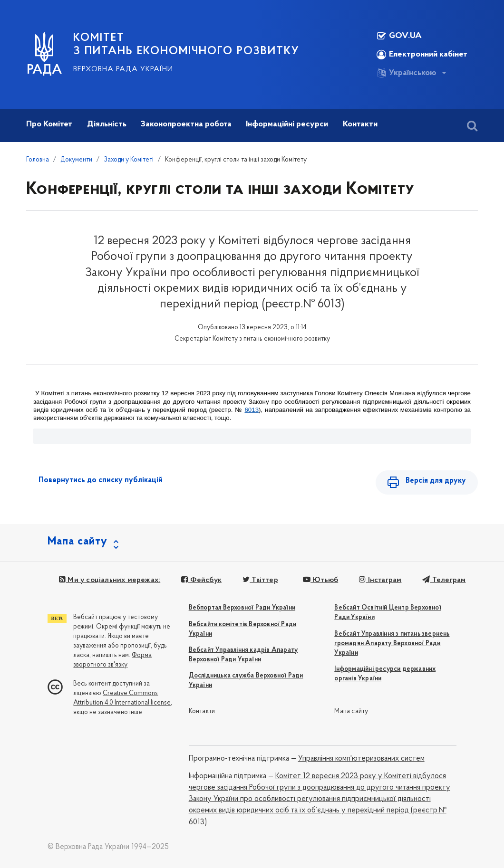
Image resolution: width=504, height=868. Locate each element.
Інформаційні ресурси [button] (287, 124)
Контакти (202, 711)
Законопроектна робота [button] (186, 124)
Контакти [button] (360, 124)
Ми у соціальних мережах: (110, 580)
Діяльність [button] (107, 124)
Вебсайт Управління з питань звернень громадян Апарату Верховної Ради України (392, 644)
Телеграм (444, 580)
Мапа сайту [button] (78, 542)
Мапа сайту (351, 711)
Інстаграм (380, 580)
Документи (76, 160)
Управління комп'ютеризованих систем (361, 759)
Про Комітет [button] (49, 124)
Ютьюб (320, 580)
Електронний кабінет (422, 55)
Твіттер (260, 580)
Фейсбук (201, 580)
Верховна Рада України (123, 69)
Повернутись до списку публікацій (101, 480)
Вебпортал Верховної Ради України (242, 608)
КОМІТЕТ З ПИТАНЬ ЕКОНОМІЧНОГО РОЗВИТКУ (186, 45)
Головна (38, 160)
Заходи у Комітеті (129, 160)
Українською (407, 73)
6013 (252, 410)
